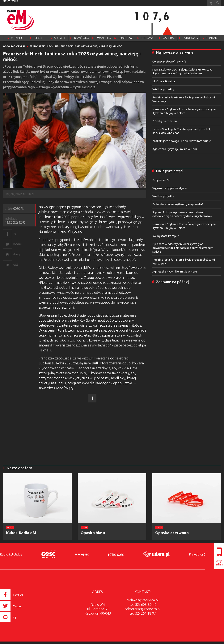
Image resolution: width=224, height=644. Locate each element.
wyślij (16, 265)
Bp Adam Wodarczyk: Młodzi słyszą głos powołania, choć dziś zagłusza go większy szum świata (183, 248)
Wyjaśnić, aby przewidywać (170, 188)
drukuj (16, 254)
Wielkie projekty (163, 89)
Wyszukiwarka (218, 3)
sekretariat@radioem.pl (143, 609)
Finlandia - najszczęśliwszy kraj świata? (178, 204)
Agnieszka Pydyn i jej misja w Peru (175, 149)
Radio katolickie (11, 554)
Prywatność (197, 554)
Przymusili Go (161, 180)
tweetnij (17, 244)
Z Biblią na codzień (165, 121)
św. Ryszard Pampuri (166, 236)
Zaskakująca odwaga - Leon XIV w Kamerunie (182, 141)
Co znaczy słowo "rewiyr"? (169, 61)
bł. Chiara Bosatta (164, 81)
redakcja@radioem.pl (143, 600)
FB (15, 234)
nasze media (11, 1)
